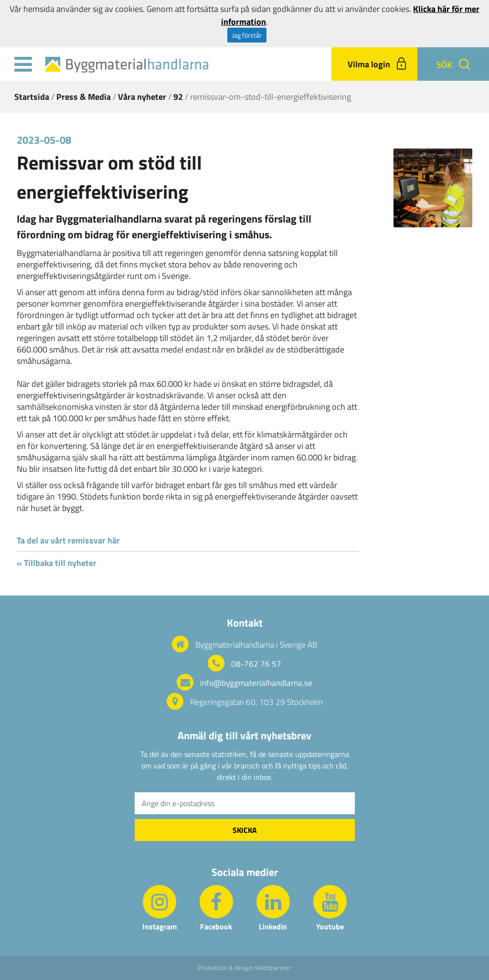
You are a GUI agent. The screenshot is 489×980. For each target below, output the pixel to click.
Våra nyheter (142, 97)
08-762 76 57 (256, 664)
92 (178, 97)
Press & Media (84, 97)
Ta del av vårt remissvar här (68, 540)
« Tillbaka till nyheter (57, 563)
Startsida (32, 97)
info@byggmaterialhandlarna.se (256, 683)
